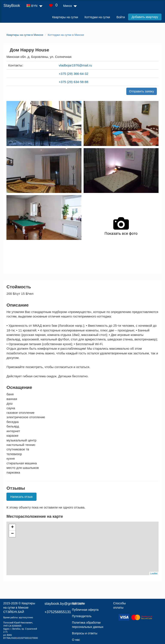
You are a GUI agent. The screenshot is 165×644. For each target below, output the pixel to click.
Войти (121, 17)
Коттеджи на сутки (97, 17)
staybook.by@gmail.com (64, 604)
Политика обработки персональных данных (88, 625)
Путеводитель (82, 616)
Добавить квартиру (145, 17)
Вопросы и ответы (85, 633)
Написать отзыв (21, 497)
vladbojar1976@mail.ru (75, 65)
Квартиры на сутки (65, 17)
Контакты (78, 603)
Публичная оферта (85, 610)
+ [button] (12, 527)
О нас (76, 640)
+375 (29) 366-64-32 (74, 74)
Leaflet (154, 573)
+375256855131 (58, 612)
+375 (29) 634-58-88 (74, 82)
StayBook (12, 6)
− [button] (12, 534)
